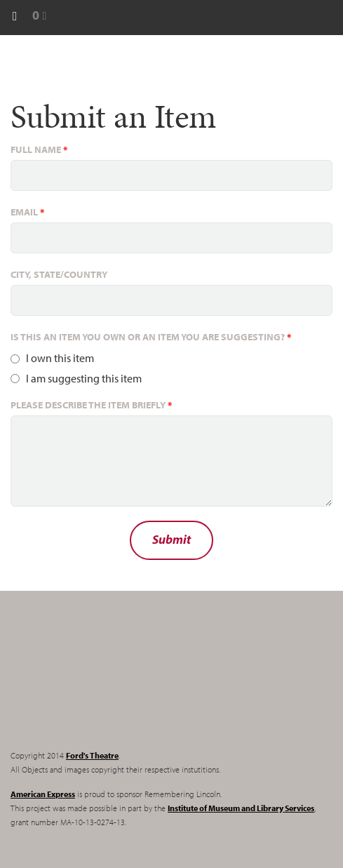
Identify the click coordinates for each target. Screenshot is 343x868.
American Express (43, 794)
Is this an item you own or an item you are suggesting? (151, 337)
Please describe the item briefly (91, 405)
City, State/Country (59, 274)
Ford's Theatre (92, 755)
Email (27, 212)
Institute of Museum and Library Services (241, 808)
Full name (39, 149)
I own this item (60, 358)
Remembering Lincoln (98, 682)
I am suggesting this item (84, 378)
